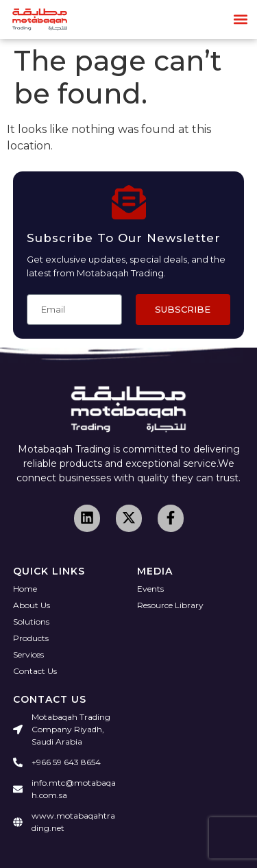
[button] (241, 20)
